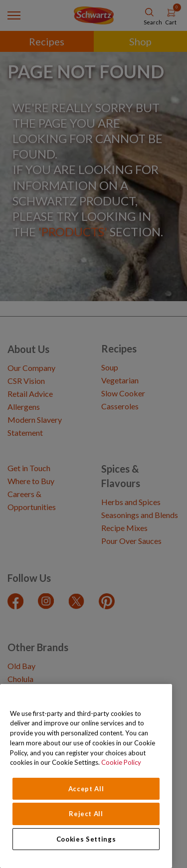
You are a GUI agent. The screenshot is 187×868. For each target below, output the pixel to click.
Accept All (86, 789)
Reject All (86, 814)
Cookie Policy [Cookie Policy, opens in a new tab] (121, 762)
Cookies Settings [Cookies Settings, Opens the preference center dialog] (86, 839)
